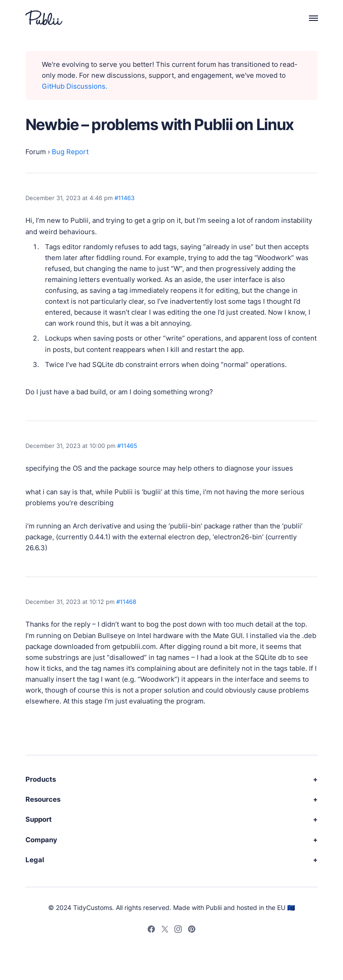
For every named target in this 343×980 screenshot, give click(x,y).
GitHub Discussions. (75, 86)
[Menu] (308, 18)
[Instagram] (178, 930)
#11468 (126, 602)
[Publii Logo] (44, 18)
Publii (214, 907)
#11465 (127, 446)
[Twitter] (165, 930)
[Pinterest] (192, 930)
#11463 (124, 198)
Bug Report (70, 152)
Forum (36, 152)
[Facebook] (151, 930)
